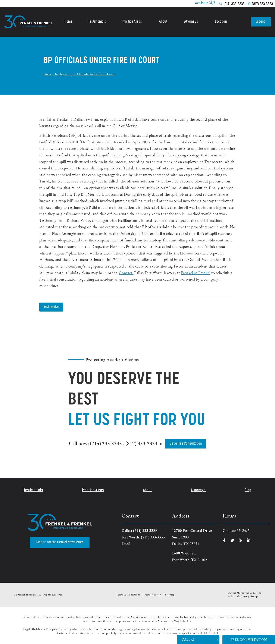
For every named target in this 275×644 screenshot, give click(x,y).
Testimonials (97, 22)
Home (68, 22)
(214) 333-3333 (234, 4)
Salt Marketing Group (244, 597)
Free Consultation (249, 640)
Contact (126, 273)
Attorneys (191, 22)
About (163, 22)
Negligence (62, 74)
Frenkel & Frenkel (196, 273)
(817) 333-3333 (262, 4)
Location (221, 22)
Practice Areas (132, 22)
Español (261, 22)
